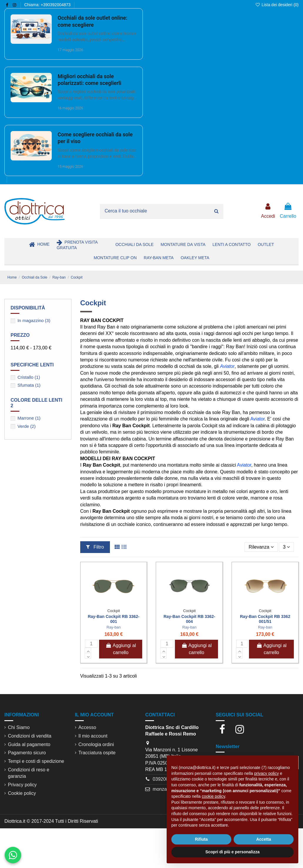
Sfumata (29, 385)
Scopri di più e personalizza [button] (232, 852)
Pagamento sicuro (27, 753)
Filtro (95, 547)
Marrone (29, 418)
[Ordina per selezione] (261, 547)
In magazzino (34, 320)
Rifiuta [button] (201, 839)
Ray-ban (113, 627)
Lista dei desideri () (277, 5)
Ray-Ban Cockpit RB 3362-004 (189, 619)
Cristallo (29, 377)
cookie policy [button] (214, 796)
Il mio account (93, 736)
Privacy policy (22, 785)
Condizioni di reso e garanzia (29, 773)
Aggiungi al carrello (121, 649)
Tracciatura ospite (97, 753)
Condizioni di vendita (30, 736)
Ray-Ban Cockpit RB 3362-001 (114, 619)
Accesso (87, 727)
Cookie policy (22, 793)
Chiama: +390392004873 (47, 5)
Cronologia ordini (96, 744)
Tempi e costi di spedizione (36, 761)
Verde (26, 426)
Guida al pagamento (29, 744)
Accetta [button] (264, 839)
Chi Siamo (19, 727)
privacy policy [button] (267, 773)
